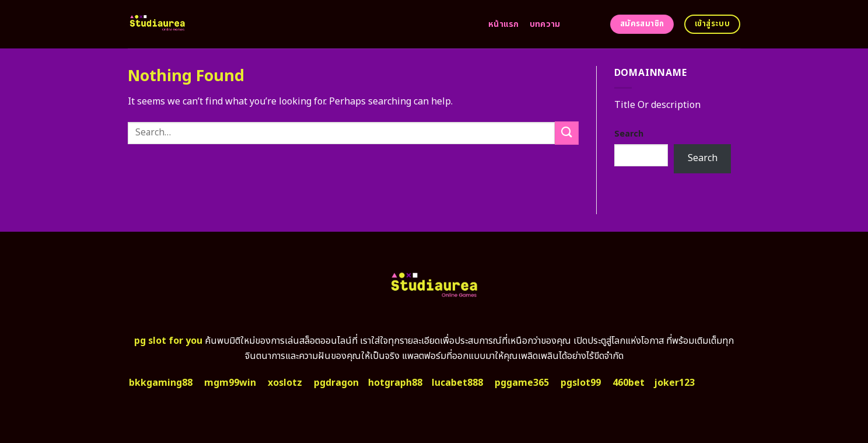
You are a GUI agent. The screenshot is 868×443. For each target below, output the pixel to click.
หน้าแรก (504, 24)
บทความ (545, 24)
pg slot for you (168, 341)
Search (629, 134)
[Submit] (566, 133)
